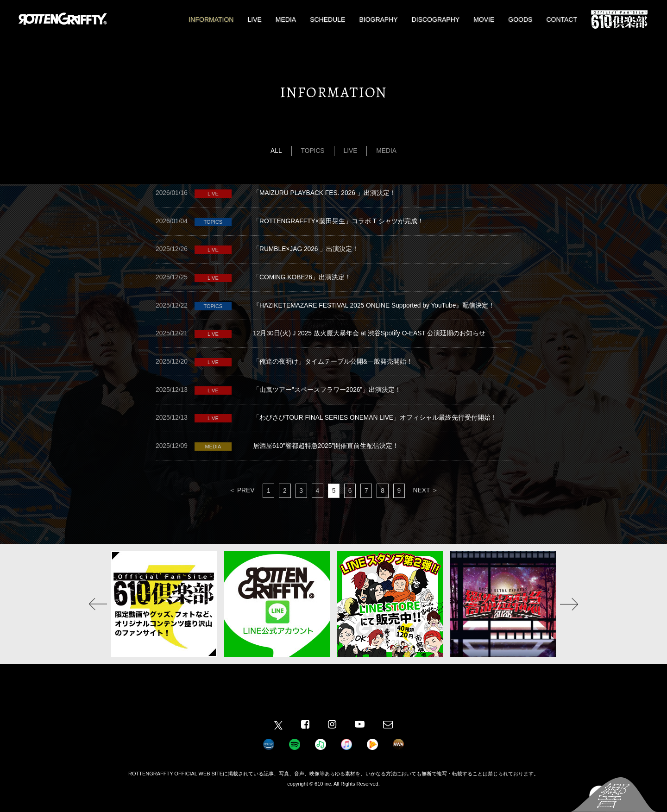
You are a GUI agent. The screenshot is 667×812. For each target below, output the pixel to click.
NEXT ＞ (427, 503)
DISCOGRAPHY (436, 19)
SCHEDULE (327, 19)
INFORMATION (211, 19)
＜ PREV (240, 503)
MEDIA (286, 19)
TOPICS (313, 151)
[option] (164, 617)
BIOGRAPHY (378, 19)
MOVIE (484, 19)
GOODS (520, 19)
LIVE (254, 19)
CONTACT (562, 19)
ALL (276, 151)
